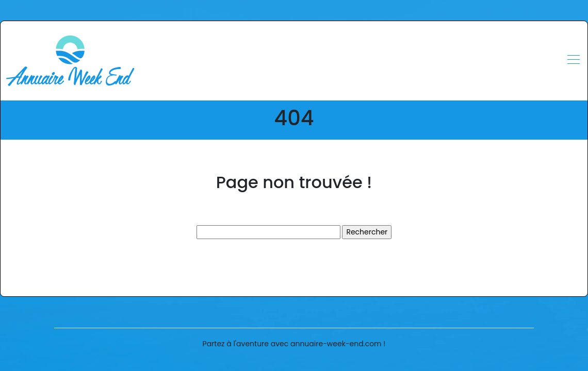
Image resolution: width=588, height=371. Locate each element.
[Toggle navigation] (573, 61)
